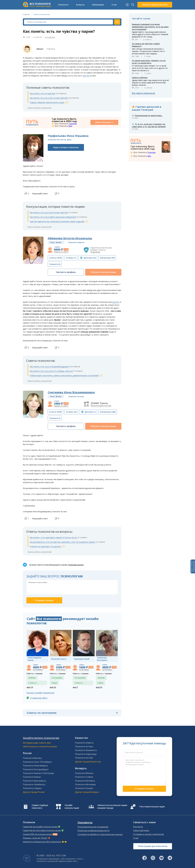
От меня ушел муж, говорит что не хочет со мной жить (149, 62)
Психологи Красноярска (34, 781)
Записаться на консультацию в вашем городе (112, 807)
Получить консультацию (103, 272)
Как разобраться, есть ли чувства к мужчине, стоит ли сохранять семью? (63, 542)
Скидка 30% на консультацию (37, 834)
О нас (114, 5)
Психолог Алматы (76, 242)
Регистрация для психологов (153, 846)
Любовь (32, 678)
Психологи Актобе (84, 758)
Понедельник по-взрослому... (149, 115)
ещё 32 (99, 687)
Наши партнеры (141, 830)
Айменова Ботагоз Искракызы (70, 238)
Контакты (138, 827)
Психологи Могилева (85, 784)
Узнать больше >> (104, 122)
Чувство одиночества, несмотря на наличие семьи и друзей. (57, 221)
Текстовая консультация (152, 807)
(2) (55, 418)
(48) (107, 258)
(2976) (55, 258)
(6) (55, 264)
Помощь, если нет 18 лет (35, 838)
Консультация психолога (155, 5)
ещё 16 (30, 687)
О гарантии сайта (39, 698)
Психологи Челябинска (34, 784)
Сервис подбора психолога (40, 807)
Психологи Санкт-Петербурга (37, 762)
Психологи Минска (84, 773)
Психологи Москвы (32, 758)
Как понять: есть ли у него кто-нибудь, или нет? (51, 371)
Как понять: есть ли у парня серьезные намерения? (53, 217)
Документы (85, 822)
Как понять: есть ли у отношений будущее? (50, 366)
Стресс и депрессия (33, 683)
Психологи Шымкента (86, 750)
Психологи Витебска (85, 781)
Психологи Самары (32, 788)
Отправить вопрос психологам (148, 834)
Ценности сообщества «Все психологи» (42, 842)
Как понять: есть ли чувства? (43, 93)
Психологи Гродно (84, 788)
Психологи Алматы (84, 743)
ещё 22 (53, 687)
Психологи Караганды (86, 754)
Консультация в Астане (101, 406)
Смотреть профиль (66, 272)
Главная (26, 14)
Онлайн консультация (72, 807)
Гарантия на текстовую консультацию (42, 830)
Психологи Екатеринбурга (36, 769)
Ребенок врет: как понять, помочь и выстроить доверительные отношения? (64, 375)
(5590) (55, 412)
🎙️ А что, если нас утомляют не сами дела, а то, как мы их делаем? (149, 125)
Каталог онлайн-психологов (40, 693)
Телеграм (73, 124)
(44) (90, 258)
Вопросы (80, 5)
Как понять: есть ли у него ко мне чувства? (49, 98)
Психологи (63, 5)
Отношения (50, 37)
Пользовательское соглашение (93, 827)
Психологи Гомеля (84, 777)
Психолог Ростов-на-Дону (60, 140)
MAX (70, 126)
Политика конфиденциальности (93, 831)
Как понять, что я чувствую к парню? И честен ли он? (54, 537)
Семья (54, 683)
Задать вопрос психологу (66, 147)
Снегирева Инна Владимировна (71, 392)
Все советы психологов (143, 93)
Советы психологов (41, 14)
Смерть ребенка (140, 77)
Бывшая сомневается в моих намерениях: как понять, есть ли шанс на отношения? (150, 27)
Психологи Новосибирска (35, 766)
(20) (71, 412)
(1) (71, 258)
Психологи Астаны (84, 746)
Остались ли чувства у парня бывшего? (146, 45)
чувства (86, 76)
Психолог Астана (76, 396)
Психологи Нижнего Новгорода (38, 773)
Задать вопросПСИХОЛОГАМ (193, 566)
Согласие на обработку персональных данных (100, 834)
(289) (108, 412)
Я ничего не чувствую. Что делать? (46, 546)
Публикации (98, 5)
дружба (116, 302)
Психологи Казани (32, 777)
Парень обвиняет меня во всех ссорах (47, 102)
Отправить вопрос (144, 789)
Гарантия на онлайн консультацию (40, 827)
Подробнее (95, 252)
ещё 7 (75, 687)
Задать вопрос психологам (39, 108)
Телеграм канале (76, 565)
